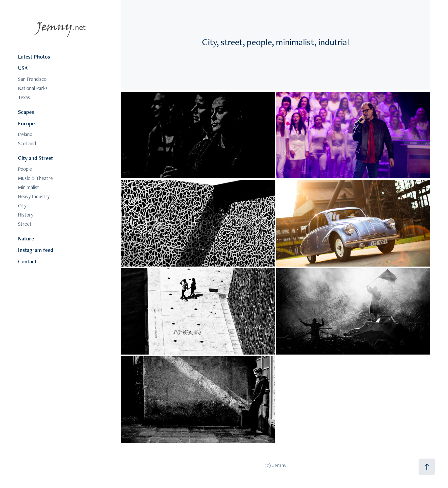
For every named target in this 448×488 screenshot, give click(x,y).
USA (23, 68)
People (25, 169)
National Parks (33, 88)
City (22, 206)
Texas (24, 97)
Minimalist (29, 187)
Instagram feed (36, 250)
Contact (27, 261)
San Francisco (32, 79)
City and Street (35, 158)
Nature (26, 238)
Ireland (25, 134)
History (26, 215)
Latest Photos (34, 57)
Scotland (27, 143)
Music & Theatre (35, 178)
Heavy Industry (34, 196)
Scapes (26, 112)
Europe (26, 123)
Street (25, 224)
